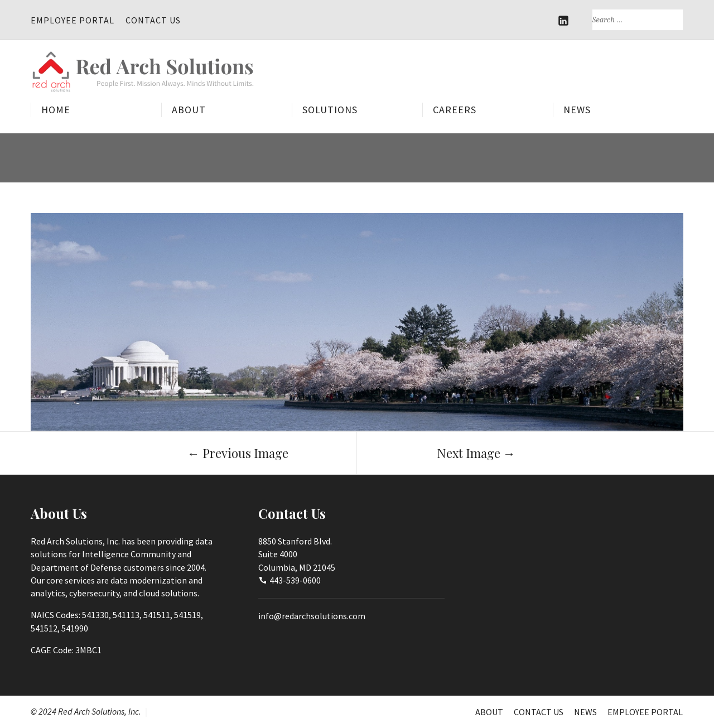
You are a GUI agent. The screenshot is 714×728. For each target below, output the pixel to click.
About (189, 110)
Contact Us (153, 20)
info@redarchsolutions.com (312, 616)
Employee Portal (73, 20)
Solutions (330, 110)
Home (56, 110)
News (577, 110)
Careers (455, 110)
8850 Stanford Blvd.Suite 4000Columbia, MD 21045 (297, 554)
